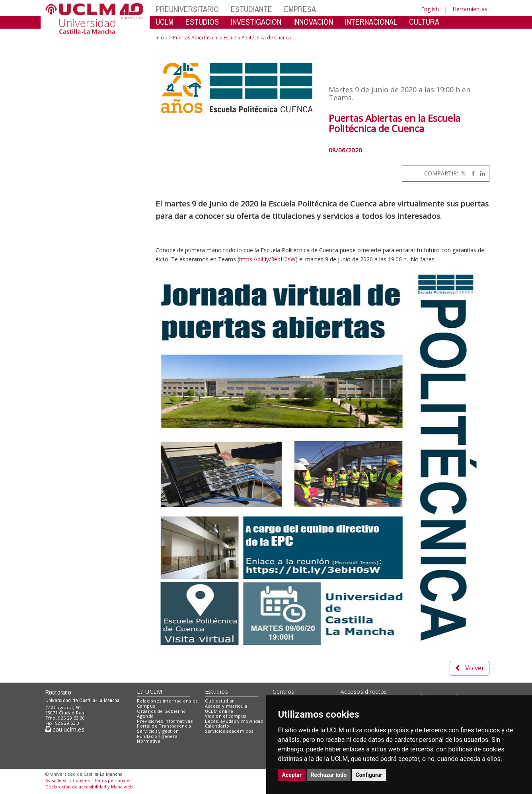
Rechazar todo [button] (329, 775)
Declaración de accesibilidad (76, 787)
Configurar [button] (369, 775)
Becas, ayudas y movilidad (234, 721)
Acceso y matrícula (226, 706)
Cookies (81, 780)
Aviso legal (57, 780)
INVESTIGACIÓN (256, 22)
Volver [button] (470, 668)
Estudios (216, 692)
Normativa (149, 741)
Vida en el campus (226, 716)
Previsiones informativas (165, 721)
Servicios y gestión (158, 731)
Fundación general (158, 736)
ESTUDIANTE (251, 9)
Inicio (162, 38)
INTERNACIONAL (371, 22)
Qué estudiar (220, 701)
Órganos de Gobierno (161, 711)
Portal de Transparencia (164, 726)
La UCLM (149, 692)
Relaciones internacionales (167, 701)
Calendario (217, 726)
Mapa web (122, 787)
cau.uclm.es (65, 729)
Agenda (145, 716)
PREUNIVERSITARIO (187, 9)
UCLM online (219, 711)
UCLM (165, 22)
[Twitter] (463, 173)
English (430, 9)
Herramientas (470, 9)
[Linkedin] (481, 173)
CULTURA (424, 22)
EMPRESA (300, 9)
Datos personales (113, 780)
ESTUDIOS (202, 22)
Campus (146, 706)
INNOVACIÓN (313, 22)
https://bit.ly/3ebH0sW (267, 259)
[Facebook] (471, 173)
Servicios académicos (229, 731)
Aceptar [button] (292, 775)
